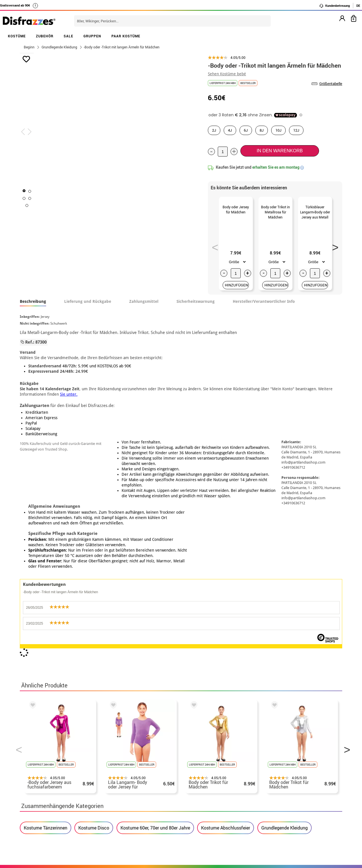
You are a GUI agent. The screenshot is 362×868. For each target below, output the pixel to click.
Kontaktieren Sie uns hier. (158, 784)
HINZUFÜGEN (236, 292)
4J (230, 130)
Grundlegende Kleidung (285, 607)
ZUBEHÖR (45, 36)
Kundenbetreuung (334, 6)
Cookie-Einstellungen (46, 811)
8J (262, 130)
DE (358, 6)
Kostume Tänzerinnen (46, 607)
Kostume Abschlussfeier (226, 607)
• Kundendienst (37, 797)
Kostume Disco (94, 607)
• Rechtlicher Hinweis (43, 790)
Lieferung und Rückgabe (88, 308)
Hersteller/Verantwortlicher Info (264, 308)
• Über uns (32, 777)
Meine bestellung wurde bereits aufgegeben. (292, 784)
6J (246, 130)
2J (214, 130)
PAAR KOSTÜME (126, 36)
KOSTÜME (17, 36)
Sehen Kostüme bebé (227, 74)
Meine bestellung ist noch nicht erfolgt (287, 777)
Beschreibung (33, 308)
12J (296, 130)
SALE (68, 36)
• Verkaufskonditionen (44, 784)
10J (278, 130)
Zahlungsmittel (144, 308)
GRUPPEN (92, 36)
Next (333, 249)
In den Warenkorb (280, 151)
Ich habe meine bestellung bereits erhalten (290, 790)
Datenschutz (87, 790)
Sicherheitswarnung (196, 308)
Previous (213, 249)
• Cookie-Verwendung (43, 804)
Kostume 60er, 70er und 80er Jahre (155, 607)
